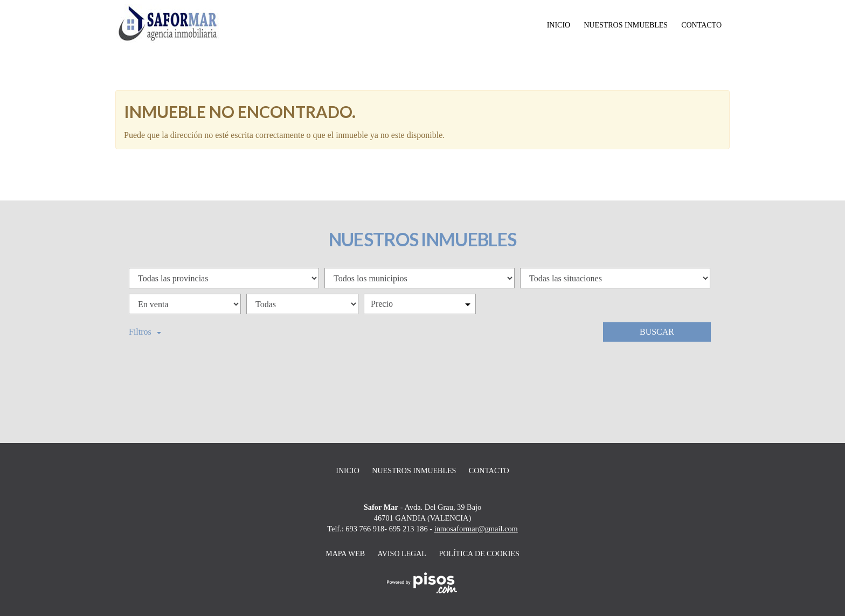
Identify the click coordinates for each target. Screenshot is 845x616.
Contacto (701, 25)
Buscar (657, 332)
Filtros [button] (145, 332)
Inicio (559, 25)
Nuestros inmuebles (626, 25)
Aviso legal (402, 554)
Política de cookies (479, 554)
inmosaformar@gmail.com (476, 529)
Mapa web (345, 554)
